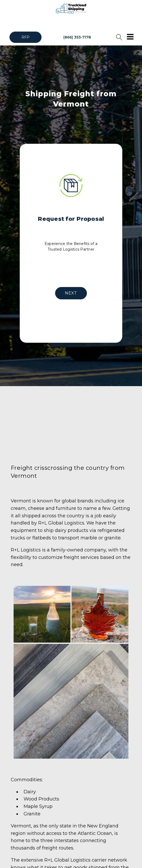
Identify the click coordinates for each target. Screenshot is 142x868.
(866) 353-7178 (77, 37)
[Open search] (119, 37)
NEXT (71, 293)
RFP (26, 37)
